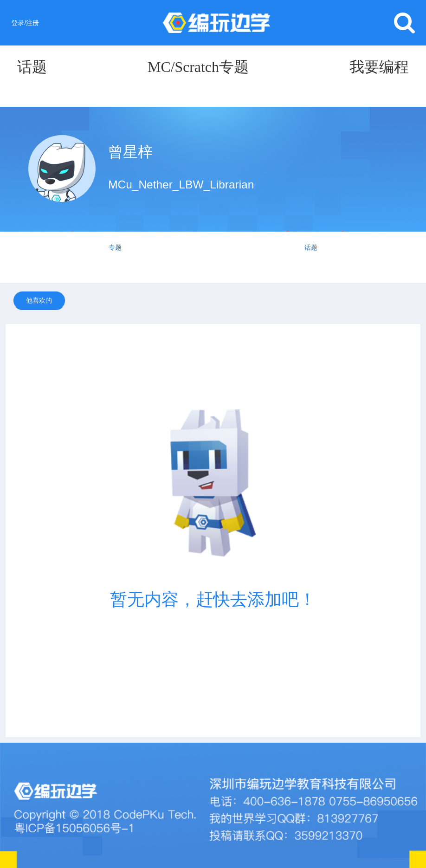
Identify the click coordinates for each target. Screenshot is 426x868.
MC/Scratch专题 (198, 67)
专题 (115, 247)
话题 (32, 67)
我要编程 (379, 67)
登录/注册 (25, 23)
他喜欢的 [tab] (39, 300)
